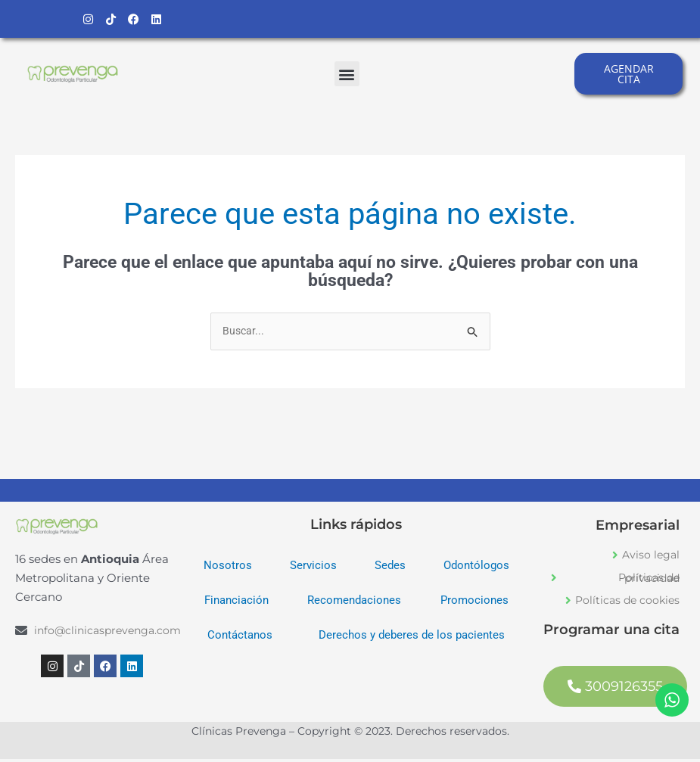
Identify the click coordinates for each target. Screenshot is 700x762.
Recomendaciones (354, 604)
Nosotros (228, 569)
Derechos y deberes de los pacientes (412, 639)
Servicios (313, 569)
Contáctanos (240, 639)
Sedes (390, 569)
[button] (347, 75)
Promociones (474, 604)
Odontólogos (476, 569)
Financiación (236, 604)
